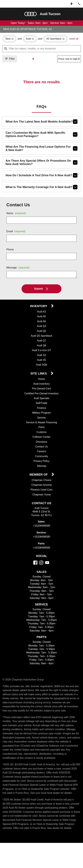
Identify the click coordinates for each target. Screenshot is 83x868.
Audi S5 (42, 365)
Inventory (39, 311)
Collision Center (42, 442)
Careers (42, 457)
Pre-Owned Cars (41, 394)
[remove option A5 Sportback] (57, 39)
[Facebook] (35, 568)
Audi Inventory (41, 389)
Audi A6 (41, 327)
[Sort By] (68, 63)
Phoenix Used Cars (42, 495)
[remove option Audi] (31, 39)
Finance (42, 413)
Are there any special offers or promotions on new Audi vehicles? (41, 167)
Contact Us (42, 452)
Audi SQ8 (41, 370)
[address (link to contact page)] (72, 4)
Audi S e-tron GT (41, 356)
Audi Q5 (42, 336)
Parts (41, 433)
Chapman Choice (42, 486)
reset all (7, 46)
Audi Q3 (42, 331)
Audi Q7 (42, 346)
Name (17, 219)
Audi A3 (41, 317)
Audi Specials (41, 404)
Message (19, 273)
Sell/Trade (42, 408)
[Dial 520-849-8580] (79, 4)
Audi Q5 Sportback (42, 341)
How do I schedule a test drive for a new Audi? (41, 180)
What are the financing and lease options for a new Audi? (41, 153)
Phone (10, 255)
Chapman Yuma (41, 500)
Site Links (39, 379)
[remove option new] (10, 39)
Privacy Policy (42, 467)
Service (42, 423)
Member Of (39, 480)
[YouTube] (47, 568)
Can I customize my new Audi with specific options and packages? (41, 139)
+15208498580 (42, 531)
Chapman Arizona (42, 491)
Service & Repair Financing (41, 428)
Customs (42, 438)
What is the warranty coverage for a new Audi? (41, 192)
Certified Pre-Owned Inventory (42, 399)
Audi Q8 (42, 351)
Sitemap (42, 471)
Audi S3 (42, 360)
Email (17, 237)
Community (41, 462)
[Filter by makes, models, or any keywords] (41, 52)
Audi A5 (41, 322)
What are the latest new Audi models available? (41, 126)
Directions (41, 447)
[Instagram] (41, 568)
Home (42, 384)
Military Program (41, 418)
